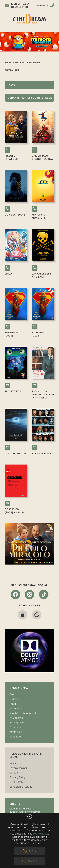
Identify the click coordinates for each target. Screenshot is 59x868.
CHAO (8, 274)
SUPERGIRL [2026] (12, 334)
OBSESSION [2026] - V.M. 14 (15, 511)
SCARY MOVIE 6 (42, 453)
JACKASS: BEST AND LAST (42, 275)
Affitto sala (16, 732)
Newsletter (16, 763)
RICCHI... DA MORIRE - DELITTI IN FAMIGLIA (43, 394)
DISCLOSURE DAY (16, 453)
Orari (12, 694)
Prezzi (13, 704)
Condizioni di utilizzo (21, 787)
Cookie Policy (17, 782)
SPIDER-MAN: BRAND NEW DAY (43, 157)
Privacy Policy (17, 777)
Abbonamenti (17, 708)
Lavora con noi (18, 768)
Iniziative (14, 699)
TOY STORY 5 (13, 391)
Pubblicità (15, 737)
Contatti (14, 773)
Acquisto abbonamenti (23, 713)
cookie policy (41, 834)
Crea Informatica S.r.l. (22, 809)
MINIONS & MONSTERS (39, 216)
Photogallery (17, 722)
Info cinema (16, 718)
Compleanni (16, 727)
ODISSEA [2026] (15, 215)
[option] (29, 42)
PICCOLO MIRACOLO (11, 157)
